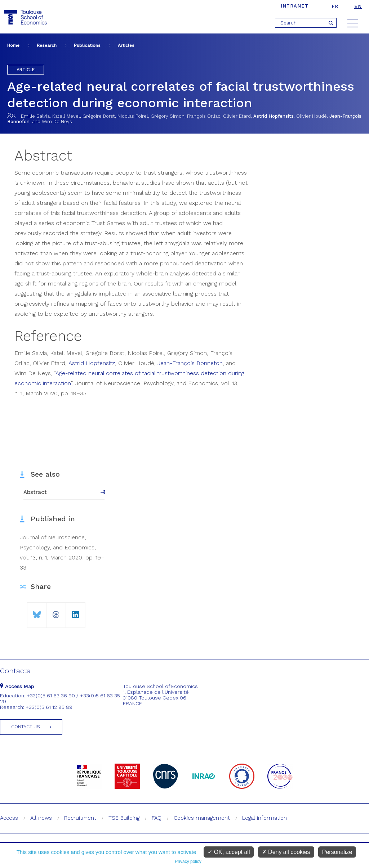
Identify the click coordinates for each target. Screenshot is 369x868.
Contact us (26, 727)
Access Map (17, 686)
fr (335, 6)
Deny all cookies (286, 852)
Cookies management (202, 818)
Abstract (35, 492)
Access (9, 818)
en (358, 6)
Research (47, 45)
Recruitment (80, 818)
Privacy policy (188, 862)
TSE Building (124, 818)
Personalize (337, 852)
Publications (87, 45)
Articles (126, 45)
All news (41, 818)
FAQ (157, 818)
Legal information (264, 818)
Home (13, 45)
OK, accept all (229, 852)
